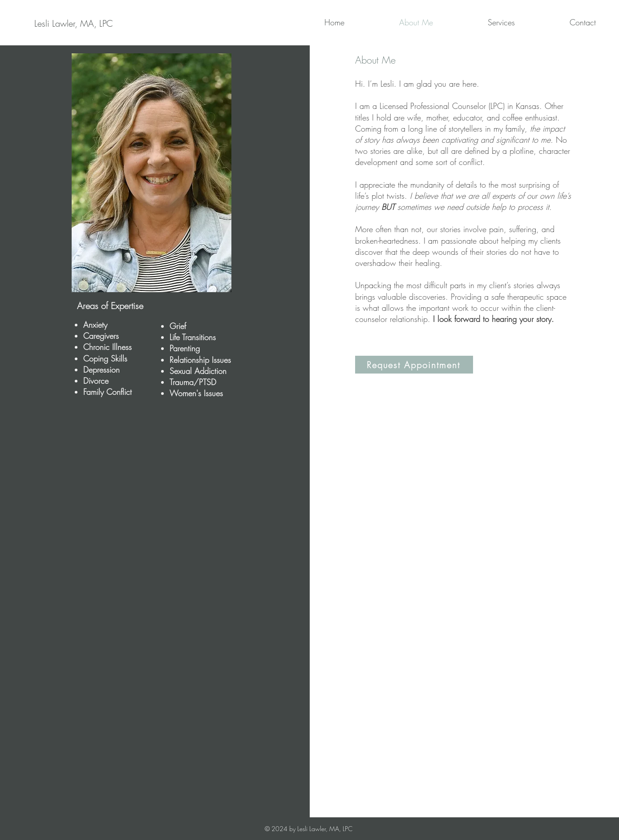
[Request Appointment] (414, 365)
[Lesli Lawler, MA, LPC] (74, 24)
